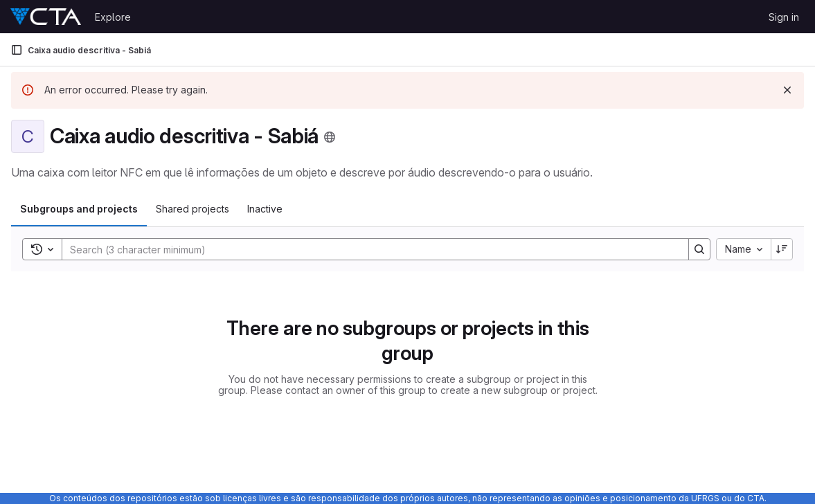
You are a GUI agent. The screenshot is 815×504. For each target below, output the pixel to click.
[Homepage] (46, 17)
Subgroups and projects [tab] (79, 209)
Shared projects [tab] (192, 209)
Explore (113, 17)
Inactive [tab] (265, 209)
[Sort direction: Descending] (782, 249)
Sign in (784, 17)
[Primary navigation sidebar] (17, 50)
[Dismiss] (787, 90)
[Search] (368, 249)
